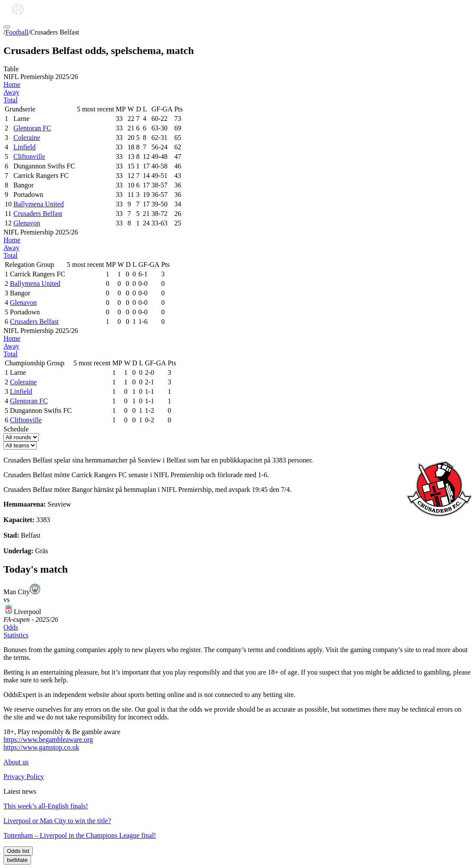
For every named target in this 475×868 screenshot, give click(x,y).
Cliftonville (29, 157)
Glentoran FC (32, 128)
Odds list (18, 851)
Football (17, 32)
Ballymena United (39, 204)
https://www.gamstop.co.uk (41, 747)
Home (12, 84)
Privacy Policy (24, 777)
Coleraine (27, 138)
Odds (11, 627)
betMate (17, 860)
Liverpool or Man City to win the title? (57, 821)
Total (11, 100)
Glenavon (27, 223)
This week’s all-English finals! (46, 806)
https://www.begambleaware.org (48, 740)
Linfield (25, 147)
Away (11, 92)
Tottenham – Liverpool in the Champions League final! (80, 835)
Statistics (16, 635)
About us (16, 762)
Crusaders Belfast (38, 214)
